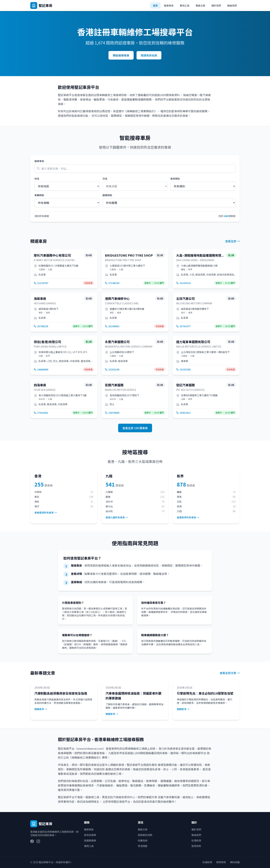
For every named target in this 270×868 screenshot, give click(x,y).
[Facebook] (32, 841)
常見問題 (143, 846)
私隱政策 (196, 840)
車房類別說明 (145, 835)
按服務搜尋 (90, 840)
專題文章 (200, 6)
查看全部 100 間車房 (135, 428)
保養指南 (143, 840)
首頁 (155, 6)
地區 (37, 179)
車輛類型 (39, 195)
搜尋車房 (169, 6)
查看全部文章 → (230, 673)
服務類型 (107, 195)
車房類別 (175, 179)
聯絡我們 (232, 6)
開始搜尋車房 (121, 55)
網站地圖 (235, 862)
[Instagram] (38, 841)
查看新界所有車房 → (188, 517)
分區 (105, 179)
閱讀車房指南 (149, 55)
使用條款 (196, 846)
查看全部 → (232, 241)
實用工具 (185, 6)
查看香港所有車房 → (46, 513)
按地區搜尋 (90, 835)
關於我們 (216, 6)
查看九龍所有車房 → (117, 517)
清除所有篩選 (42, 216)
